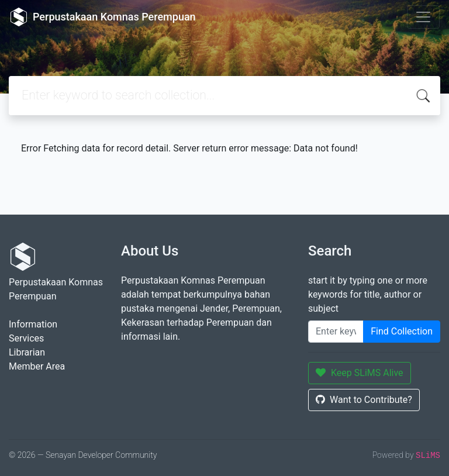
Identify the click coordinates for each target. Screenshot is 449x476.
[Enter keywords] (336, 332)
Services (26, 338)
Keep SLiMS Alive (360, 373)
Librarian (27, 352)
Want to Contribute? (364, 400)
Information (33, 324)
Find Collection (402, 331)
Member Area (37, 366)
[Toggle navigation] (423, 17)
